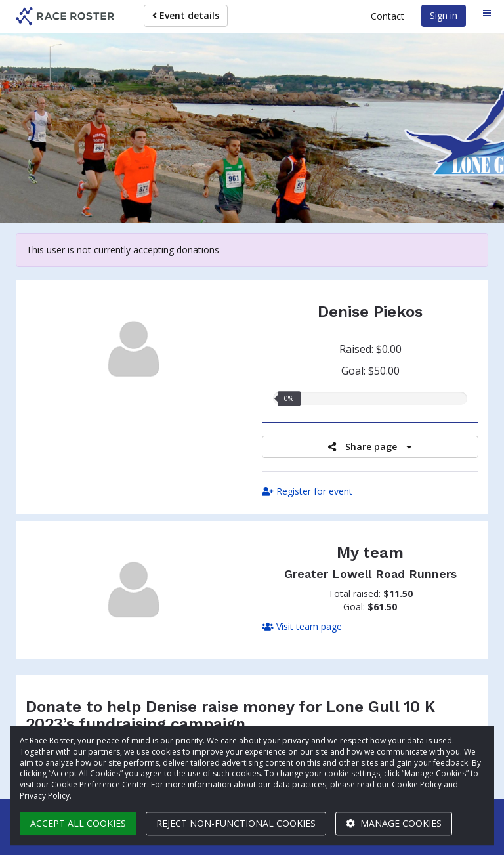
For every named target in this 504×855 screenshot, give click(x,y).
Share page (370, 447)
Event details (186, 15)
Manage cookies (394, 823)
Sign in (444, 15)
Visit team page (302, 626)
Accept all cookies (78, 823)
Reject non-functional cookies (236, 823)
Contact (388, 16)
